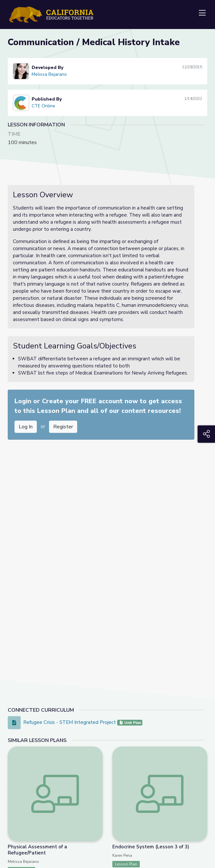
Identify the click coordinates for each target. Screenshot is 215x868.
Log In (26, 427)
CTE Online (43, 106)
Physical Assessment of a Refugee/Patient (37, 850)
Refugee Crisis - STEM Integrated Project (70, 722)
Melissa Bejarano (49, 74)
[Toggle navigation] (202, 13)
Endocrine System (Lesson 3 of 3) (151, 847)
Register (63, 427)
